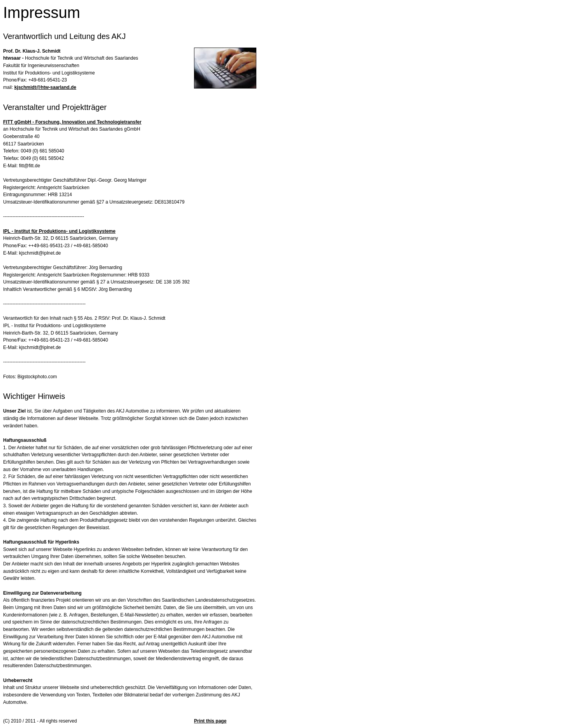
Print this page (210, 721)
